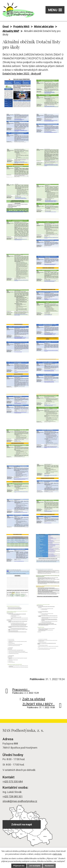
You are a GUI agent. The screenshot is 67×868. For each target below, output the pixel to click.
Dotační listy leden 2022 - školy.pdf (22, 74)
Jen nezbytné (35, 866)
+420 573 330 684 (13, 782)
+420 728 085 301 (13, 796)
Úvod (6, 26)
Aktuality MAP (11, 31)
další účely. (57, 854)
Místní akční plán (44, 26)
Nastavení (50, 866)
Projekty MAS (21, 26)
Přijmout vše (19, 866)
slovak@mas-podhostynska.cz (20, 801)
